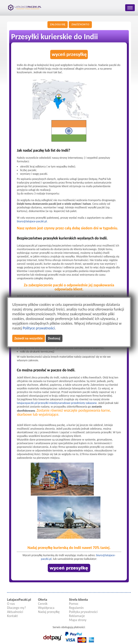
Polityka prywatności (83, 612)
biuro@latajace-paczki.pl (32, 221)
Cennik (43, 604)
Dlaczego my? (16, 608)
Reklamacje (77, 616)
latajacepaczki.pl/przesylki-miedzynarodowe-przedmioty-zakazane (57, 403)
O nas (11, 604)
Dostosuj (54, 338)
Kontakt (12, 616)
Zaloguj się (58, 24)
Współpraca (46, 608)
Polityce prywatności (39, 328)
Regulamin (76, 608)
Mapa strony (78, 620)
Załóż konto (80, 24)
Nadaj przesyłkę (49, 612)
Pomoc (74, 604)
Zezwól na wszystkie (29, 338)
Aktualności (15, 612)
